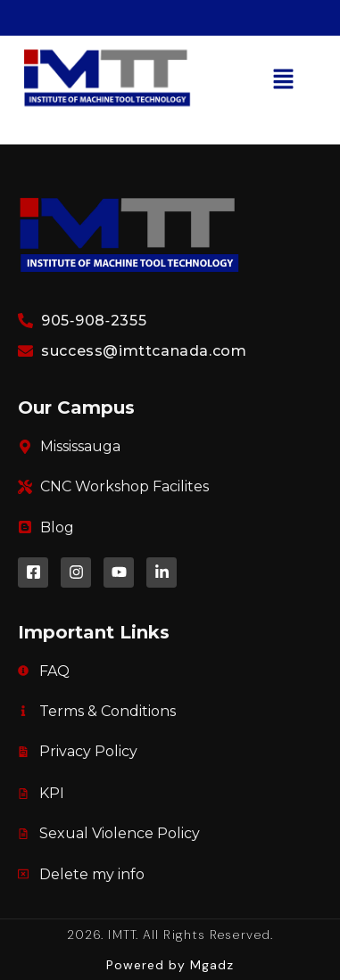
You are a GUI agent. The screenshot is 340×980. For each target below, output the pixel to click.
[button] (284, 81)
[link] (107, 110)
